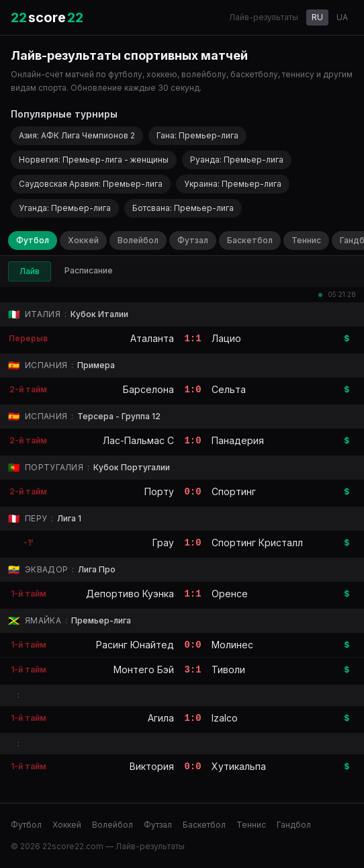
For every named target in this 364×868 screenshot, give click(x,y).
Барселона (148, 389)
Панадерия (238, 440)
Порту (159, 491)
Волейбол (138, 240)
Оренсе (230, 594)
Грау (163, 542)
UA (342, 17)
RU (317, 17)
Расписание (89, 270)
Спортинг (234, 491)
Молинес (232, 645)
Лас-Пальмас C (138, 440)
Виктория (152, 766)
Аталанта (152, 338)
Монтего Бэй (144, 669)
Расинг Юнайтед (135, 645)
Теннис (306, 240)
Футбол (33, 240)
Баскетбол (250, 240)
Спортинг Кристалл (257, 542)
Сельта (229, 389)
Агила (161, 718)
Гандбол (294, 825)
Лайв (30, 271)
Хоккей (83, 240)
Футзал (193, 240)
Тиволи (228, 669)
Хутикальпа (239, 766)
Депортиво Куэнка (130, 594)
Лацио (226, 338)
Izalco (225, 718)
